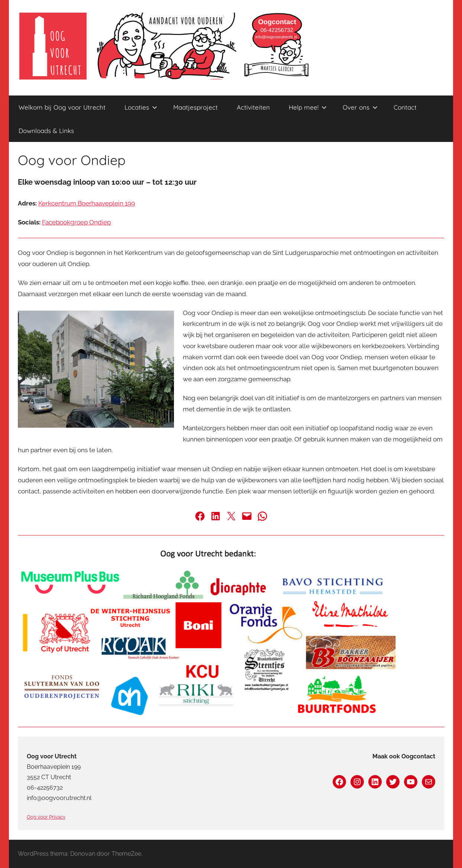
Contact (405, 107)
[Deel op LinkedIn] (216, 516)
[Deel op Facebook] (200, 516)
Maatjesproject (196, 107)
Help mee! (308, 107)
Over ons (360, 107)
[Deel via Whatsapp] (262, 516)
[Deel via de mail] (247, 516)
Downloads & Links (46, 131)
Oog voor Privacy (46, 817)
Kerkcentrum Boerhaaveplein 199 (87, 203)
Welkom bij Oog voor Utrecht (62, 107)
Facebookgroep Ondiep (76, 222)
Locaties (141, 107)
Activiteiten (253, 107)
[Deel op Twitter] (231, 516)
